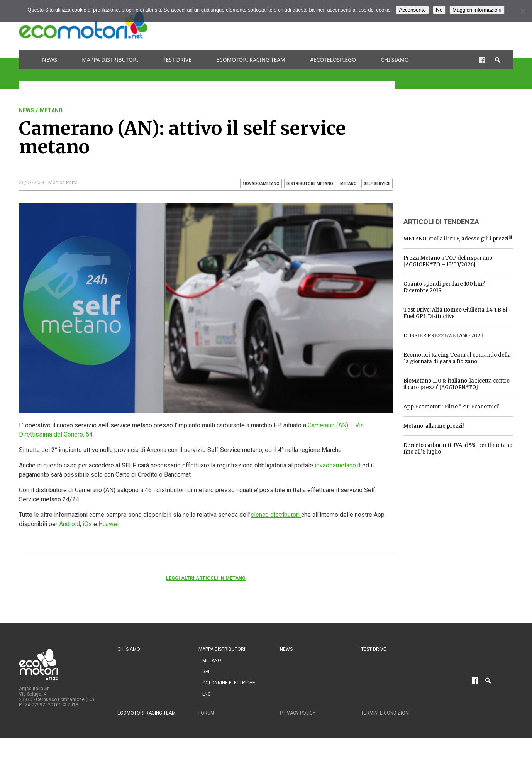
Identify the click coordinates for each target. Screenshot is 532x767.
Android (69, 524)
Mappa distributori (110, 60)
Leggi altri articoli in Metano (206, 578)
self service (377, 184)
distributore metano (310, 184)
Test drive (177, 60)
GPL (206, 672)
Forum (206, 713)
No (439, 10)
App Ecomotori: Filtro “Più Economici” (452, 407)
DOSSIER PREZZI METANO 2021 (443, 336)
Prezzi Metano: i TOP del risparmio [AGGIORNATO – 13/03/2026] (448, 261)
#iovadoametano (261, 184)
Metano (51, 110)
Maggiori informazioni (477, 10)
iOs (87, 524)
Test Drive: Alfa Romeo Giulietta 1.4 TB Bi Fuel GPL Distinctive (455, 313)
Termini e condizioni (385, 713)
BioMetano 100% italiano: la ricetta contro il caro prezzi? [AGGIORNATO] (457, 384)
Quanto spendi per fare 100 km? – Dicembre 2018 (447, 287)
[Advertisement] (373, 25)
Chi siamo (395, 60)
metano (348, 184)
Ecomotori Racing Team (251, 60)
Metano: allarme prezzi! (434, 426)
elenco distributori (276, 515)
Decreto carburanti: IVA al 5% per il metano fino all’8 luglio (458, 449)
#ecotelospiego (333, 60)
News (50, 60)
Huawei (108, 524)
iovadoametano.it (338, 465)
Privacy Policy (298, 713)
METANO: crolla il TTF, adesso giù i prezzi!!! (458, 239)
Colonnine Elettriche (229, 683)
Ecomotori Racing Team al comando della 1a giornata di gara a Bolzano (457, 358)
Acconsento (412, 10)
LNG (207, 694)
